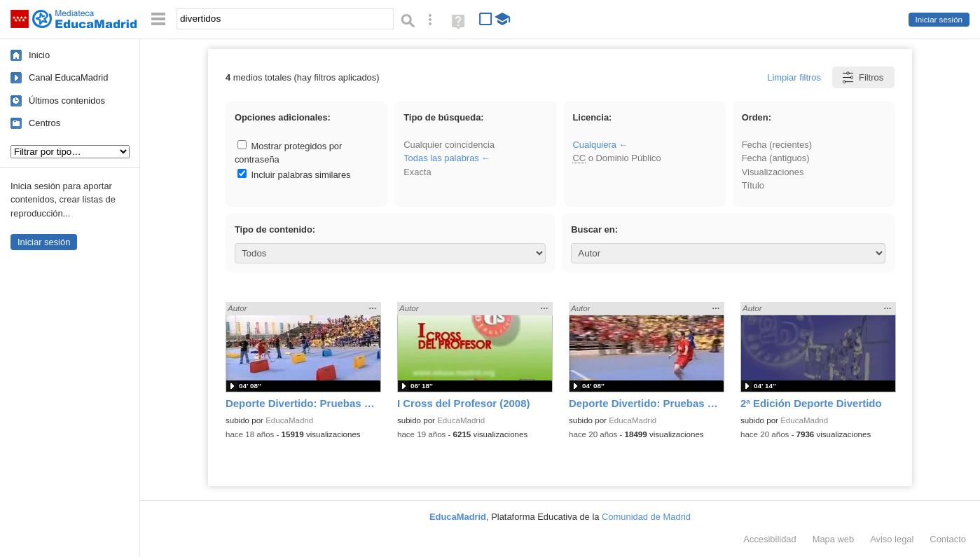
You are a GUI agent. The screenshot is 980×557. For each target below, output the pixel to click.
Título (753, 185)
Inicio (39, 55)
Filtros (862, 77)
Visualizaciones (773, 172)
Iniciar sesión (939, 20)
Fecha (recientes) (777, 145)
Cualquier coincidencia (449, 145)
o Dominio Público (616, 158)
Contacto (948, 539)
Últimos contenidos (67, 101)
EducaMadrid (289, 420)
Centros (44, 123)
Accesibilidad (769, 539)
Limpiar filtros (794, 77)
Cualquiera (594, 145)
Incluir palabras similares (294, 175)
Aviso (892, 539)
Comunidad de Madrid (646, 517)
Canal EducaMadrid (68, 77)
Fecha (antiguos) (776, 158)
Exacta (417, 172)
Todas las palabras (441, 158)
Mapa (834, 539)
